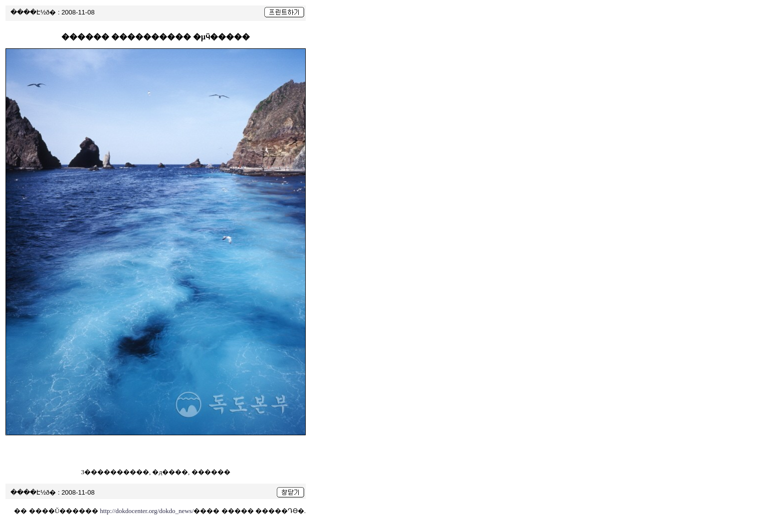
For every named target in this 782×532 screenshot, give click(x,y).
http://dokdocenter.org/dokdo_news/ (147, 511)
